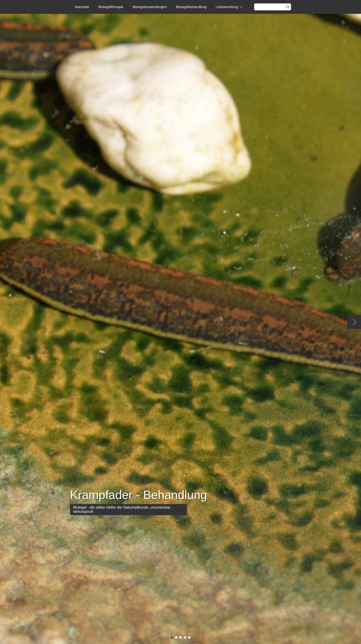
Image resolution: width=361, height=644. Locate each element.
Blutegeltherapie (111, 7)
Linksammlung (227, 7)
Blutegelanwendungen (150, 7)
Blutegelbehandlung (191, 7)
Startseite (82, 7)
